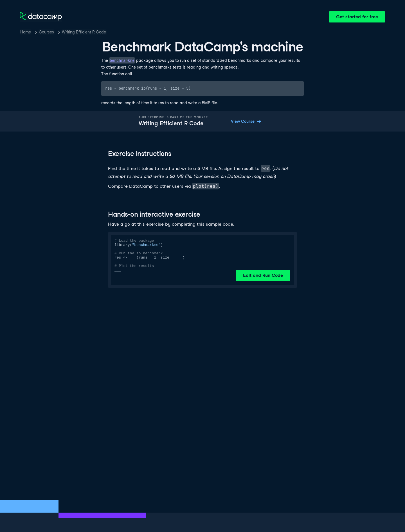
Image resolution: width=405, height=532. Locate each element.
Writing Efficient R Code (84, 32)
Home (26, 32)
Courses (46, 32)
